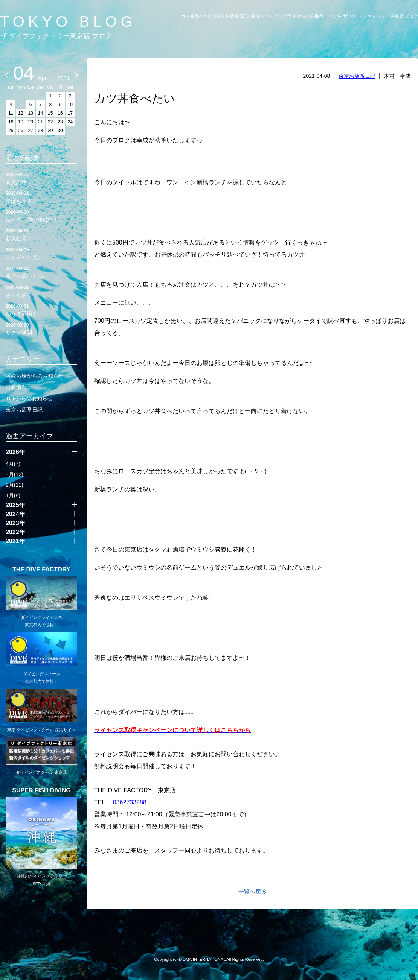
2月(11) (14, 485)
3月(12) (14, 474)
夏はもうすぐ (41, 197)
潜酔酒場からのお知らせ (35, 376)
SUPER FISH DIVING (41, 790)
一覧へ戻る (252, 891)
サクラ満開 (41, 328)
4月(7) (13, 464)
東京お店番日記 (357, 76)
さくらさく (41, 291)
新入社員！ (41, 234)
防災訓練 (41, 178)
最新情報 (16, 387)
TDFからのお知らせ (29, 398)
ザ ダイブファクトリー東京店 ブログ (56, 36)
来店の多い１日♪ (41, 272)
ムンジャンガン (41, 253)
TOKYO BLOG (68, 21)
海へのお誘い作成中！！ (41, 216)
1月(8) (13, 495)
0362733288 (130, 802)
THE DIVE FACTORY (41, 570)
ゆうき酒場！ (41, 310)
